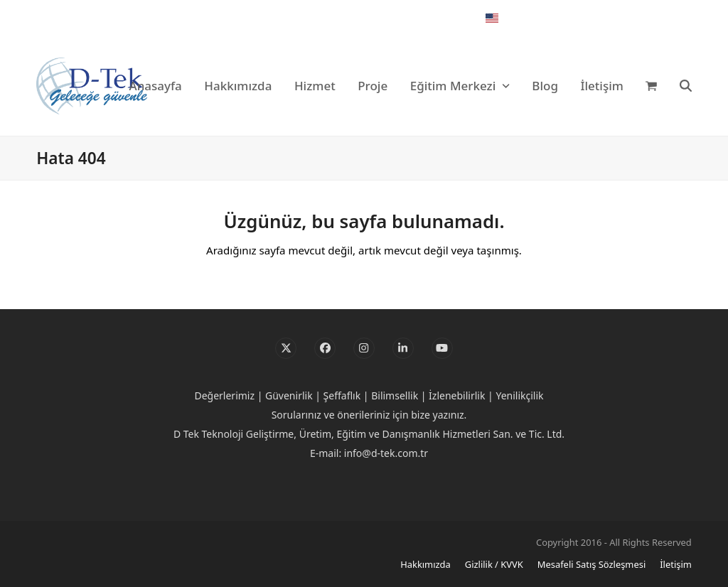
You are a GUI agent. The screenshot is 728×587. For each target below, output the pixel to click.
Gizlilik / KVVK (494, 564)
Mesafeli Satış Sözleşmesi (591, 564)
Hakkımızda (425, 564)
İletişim (676, 564)
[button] (651, 86)
